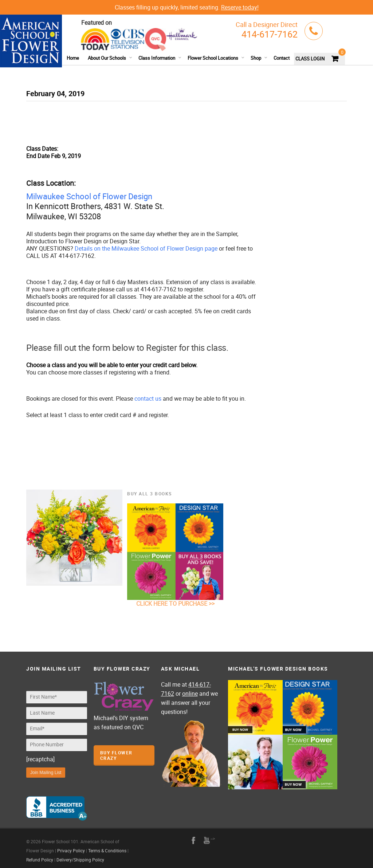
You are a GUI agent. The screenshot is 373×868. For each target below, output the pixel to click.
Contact (282, 58)
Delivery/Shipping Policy (80, 856)
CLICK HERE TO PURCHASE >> (175, 604)
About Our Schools (110, 58)
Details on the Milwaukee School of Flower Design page (146, 248)
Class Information (160, 58)
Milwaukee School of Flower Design (89, 196)
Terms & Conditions (107, 847)
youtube (207, 837)
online (190, 694)
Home (73, 58)
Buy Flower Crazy (116, 755)
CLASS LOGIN (310, 59)
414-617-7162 (270, 34)
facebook (193, 837)
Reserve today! (240, 7)
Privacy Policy (71, 847)
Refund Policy (40, 856)
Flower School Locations (216, 58)
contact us (148, 398)
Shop (259, 58)
